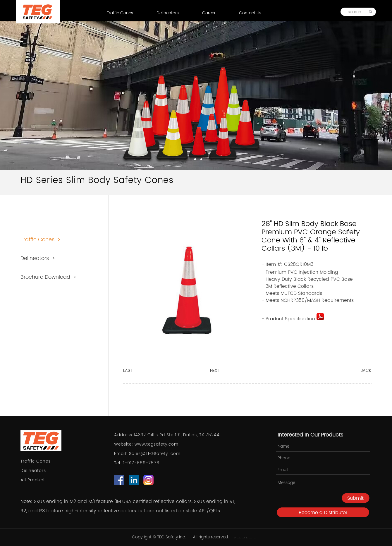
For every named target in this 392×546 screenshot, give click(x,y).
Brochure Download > (48, 277)
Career (209, 13)
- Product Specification (293, 319)
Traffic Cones (120, 13)
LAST (128, 370)
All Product (33, 480)
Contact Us (250, 13)
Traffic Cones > (41, 240)
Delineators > (38, 258)
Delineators (168, 13)
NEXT (215, 370)
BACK (366, 370)
